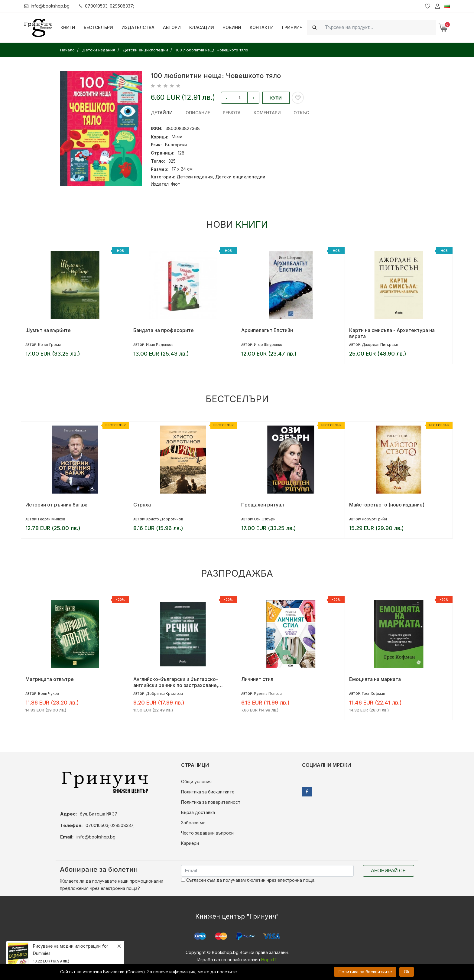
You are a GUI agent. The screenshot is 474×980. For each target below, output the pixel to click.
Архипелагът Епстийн (267, 330)
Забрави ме (193, 823)
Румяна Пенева (268, 693)
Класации (202, 27)
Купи (276, 98)
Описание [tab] (196, 113)
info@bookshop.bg (47, 6)
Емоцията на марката (375, 679)
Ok (407, 972)
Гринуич (292, 27)
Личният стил (257, 679)
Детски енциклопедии (240, 177)
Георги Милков (52, 519)
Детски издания (195, 177)
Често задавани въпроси (207, 833)
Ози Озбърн (265, 519)
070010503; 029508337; (107, 6)
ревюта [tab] (229, 113)
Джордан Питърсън (380, 345)
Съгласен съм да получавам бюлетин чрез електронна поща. (248, 880)
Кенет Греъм (49, 345)
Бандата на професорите (164, 330)
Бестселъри (98, 27)
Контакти (262, 27)
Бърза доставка (198, 812)
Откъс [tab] (296, 113)
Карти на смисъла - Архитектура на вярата (392, 333)
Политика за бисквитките (208, 792)
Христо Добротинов (165, 519)
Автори (172, 27)
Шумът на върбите (48, 330)
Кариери (190, 843)
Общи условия (196, 781)
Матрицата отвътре (50, 679)
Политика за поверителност (211, 802)
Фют (175, 184)
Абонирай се (388, 871)
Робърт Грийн (374, 519)
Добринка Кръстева (164, 693)
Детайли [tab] (162, 113)
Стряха (142, 505)
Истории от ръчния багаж (56, 505)
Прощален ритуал (263, 505)
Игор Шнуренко (268, 345)
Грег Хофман (373, 693)
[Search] (379, 27)
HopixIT (269, 960)
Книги (68, 27)
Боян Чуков (49, 693)
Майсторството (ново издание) (387, 505)
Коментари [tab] (263, 113)
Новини (232, 27)
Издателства (138, 27)
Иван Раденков (160, 345)
